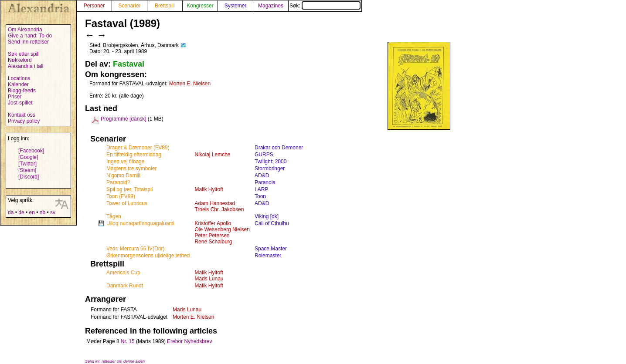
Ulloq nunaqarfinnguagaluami (140, 223)
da (11, 212)
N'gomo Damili (123, 175)
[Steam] (27, 170)
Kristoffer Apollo (213, 223)
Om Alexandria (25, 30)
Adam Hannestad (215, 203)
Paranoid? (118, 182)
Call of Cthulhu (272, 223)
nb (43, 212)
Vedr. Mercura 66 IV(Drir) (135, 249)
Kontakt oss (22, 115)
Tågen (114, 216)
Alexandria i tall (26, 66)
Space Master (271, 249)
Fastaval (129, 64)
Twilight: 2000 (270, 162)
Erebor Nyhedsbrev (189, 341)
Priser (15, 97)
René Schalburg (213, 242)
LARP (261, 189)
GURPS (264, 155)
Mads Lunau (209, 279)
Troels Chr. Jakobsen (219, 209)
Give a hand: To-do (30, 36)
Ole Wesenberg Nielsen (222, 229)
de (21, 212)
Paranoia (265, 182)
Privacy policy (24, 121)
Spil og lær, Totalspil (130, 189)
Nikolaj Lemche (212, 155)
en (32, 212)
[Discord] (29, 177)
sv (53, 212)
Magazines (271, 6)
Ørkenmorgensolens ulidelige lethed (148, 256)
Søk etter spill (24, 54)
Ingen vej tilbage (125, 162)
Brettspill (165, 6)
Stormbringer (270, 169)
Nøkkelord (20, 60)
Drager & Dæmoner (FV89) (138, 148)
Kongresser (200, 6)
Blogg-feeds (22, 91)
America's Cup (123, 273)
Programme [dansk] (124, 119)
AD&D (262, 175)
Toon (260, 196)
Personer (94, 6)
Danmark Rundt (125, 286)
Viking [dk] (267, 216)
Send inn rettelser (28, 42)
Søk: (325, 6)
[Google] (28, 157)
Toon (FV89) (121, 196)
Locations (19, 78)
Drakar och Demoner (279, 148)
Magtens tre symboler (131, 169)
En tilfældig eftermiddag (134, 155)
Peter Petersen (212, 236)
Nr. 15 (128, 341)
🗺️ (183, 45)
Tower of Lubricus (127, 203)
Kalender (18, 84)
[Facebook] (31, 151)
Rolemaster (268, 256)
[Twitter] (27, 164)
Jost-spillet (20, 103)
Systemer (236, 6)
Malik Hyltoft (209, 189)
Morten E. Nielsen (190, 84)
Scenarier (129, 6)
